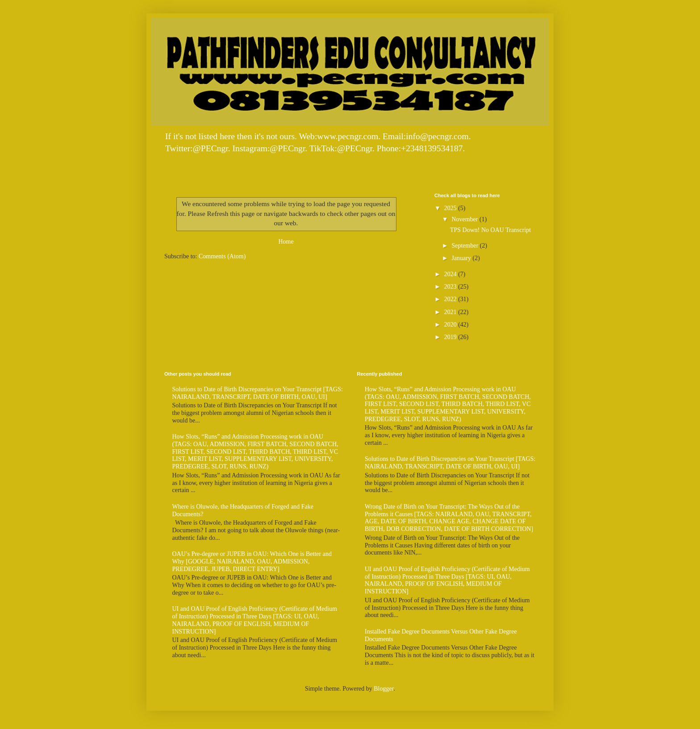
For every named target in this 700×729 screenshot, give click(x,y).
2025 (451, 208)
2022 (451, 299)
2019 (451, 337)
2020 (451, 325)
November (465, 219)
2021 (451, 312)
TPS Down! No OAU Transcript (490, 230)
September (465, 246)
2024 (451, 274)
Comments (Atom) (222, 256)
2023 (451, 287)
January (462, 258)
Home (286, 242)
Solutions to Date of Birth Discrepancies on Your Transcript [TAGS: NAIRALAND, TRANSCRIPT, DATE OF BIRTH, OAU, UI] (258, 393)
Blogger (383, 689)
